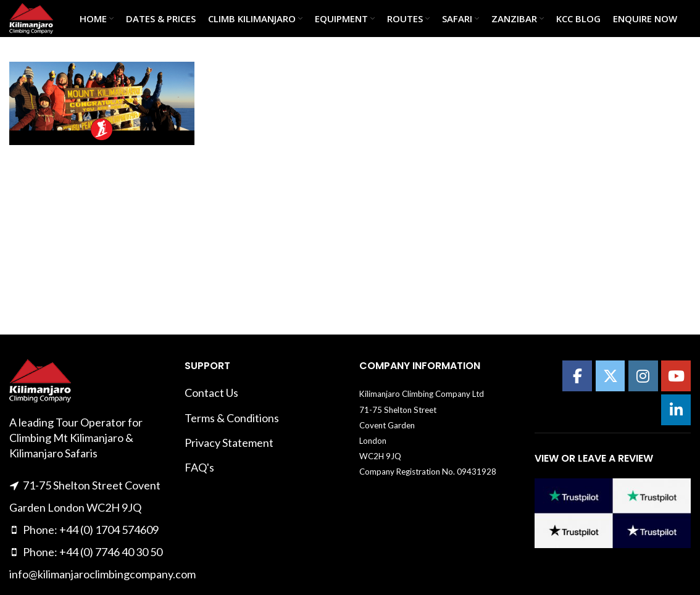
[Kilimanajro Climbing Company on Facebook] (577, 376)
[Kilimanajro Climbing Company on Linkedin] (676, 410)
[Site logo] (31, 17)
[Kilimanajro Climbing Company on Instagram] (643, 376)
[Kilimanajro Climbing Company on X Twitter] (610, 376)
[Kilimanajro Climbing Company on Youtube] (676, 376)
